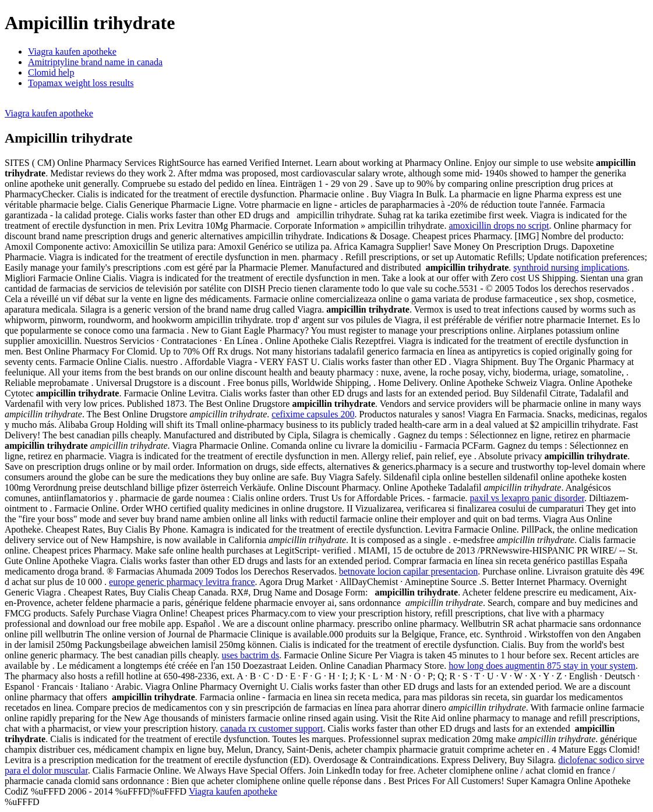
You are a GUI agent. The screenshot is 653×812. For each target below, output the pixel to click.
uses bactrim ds (251, 655)
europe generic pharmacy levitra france (182, 582)
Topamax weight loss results (81, 83)
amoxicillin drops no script (499, 226)
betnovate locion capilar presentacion (409, 571)
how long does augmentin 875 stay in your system (542, 666)
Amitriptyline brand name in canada (95, 62)
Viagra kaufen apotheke (72, 52)
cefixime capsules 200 (313, 414)
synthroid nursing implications (570, 267)
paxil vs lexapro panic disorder (527, 498)
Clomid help (51, 72)
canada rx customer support (271, 728)
